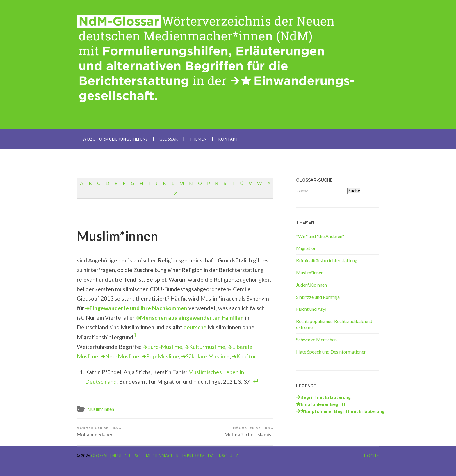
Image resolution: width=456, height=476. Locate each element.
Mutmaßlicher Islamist (249, 431)
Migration (306, 248)
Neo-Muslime (122, 356)
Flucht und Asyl (311, 309)
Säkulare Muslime (208, 356)
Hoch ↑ (372, 456)
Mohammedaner (99, 431)
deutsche (195, 327)
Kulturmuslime (207, 347)
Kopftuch (248, 356)
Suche (354, 191)
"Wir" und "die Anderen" (320, 236)
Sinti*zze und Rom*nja (318, 297)
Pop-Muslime (163, 356)
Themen (198, 139)
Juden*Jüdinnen (311, 285)
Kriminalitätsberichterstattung (327, 260)
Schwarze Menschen (316, 339)
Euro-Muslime (165, 347)
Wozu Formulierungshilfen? (115, 139)
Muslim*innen (117, 236)
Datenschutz (223, 456)
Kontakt (228, 139)
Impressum (193, 456)
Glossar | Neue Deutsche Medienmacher (135, 456)
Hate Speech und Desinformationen (331, 352)
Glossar (169, 139)
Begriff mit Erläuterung (326, 397)
